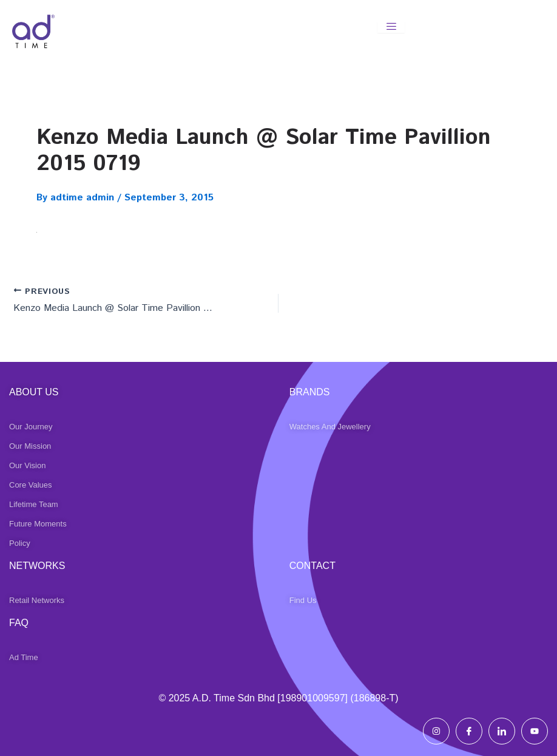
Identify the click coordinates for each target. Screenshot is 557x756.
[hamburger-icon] (391, 27)
